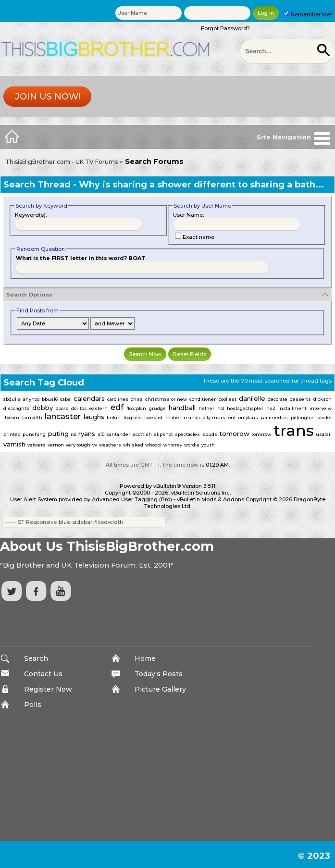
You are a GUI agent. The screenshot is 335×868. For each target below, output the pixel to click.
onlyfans (248, 417)
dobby (43, 408)
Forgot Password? (225, 28)
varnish (14, 444)
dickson (323, 399)
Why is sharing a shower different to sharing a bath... (201, 185)
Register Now (48, 689)
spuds (210, 434)
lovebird (153, 417)
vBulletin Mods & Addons (211, 499)
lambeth (32, 417)
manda (192, 417)
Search (36, 658)
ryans (87, 434)
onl (232, 417)
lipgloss (133, 417)
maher (173, 417)
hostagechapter (245, 408)
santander (118, 434)
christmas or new (166, 399)
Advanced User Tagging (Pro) (132, 499)
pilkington (303, 417)
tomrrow (261, 434)
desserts (300, 399)
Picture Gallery (160, 689)
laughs (94, 417)
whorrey (173, 445)
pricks (324, 417)
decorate (278, 399)
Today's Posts (159, 674)
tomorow (234, 434)
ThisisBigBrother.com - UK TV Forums (62, 162)
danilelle (252, 398)
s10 (101, 434)
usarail (324, 434)
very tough (78, 445)
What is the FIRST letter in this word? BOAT (81, 258)
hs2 (271, 408)
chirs (137, 399)
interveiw (321, 408)
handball (182, 408)
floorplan (136, 408)
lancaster (63, 416)
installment (292, 408)
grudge (157, 408)
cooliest (228, 399)
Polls (33, 705)
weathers (110, 445)
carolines (118, 399)
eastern (99, 408)
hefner (206, 408)
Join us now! (48, 97)
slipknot (163, 434)
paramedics (274, 417)
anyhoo (31, 399)
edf (117, 407)
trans (294, 430)
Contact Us (43, 674)
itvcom (11, 417)
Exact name (195, 237)
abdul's (12, 399)
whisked (133, 445)
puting (58, 434)
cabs (65, 399)
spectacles (187, 434)
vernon (56, 445)
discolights (16, 408)
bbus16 (50, 399)
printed (12, 434)
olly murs (214, 417)
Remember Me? (308, 14)
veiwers (37, 445)
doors (62, 408)
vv (95, 445)
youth (208, 445)
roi (74, 434)
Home (145, 658)
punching (34, 434)
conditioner (203, 399)
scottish (142, 434)
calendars (89, 398)
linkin (114, 417)
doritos (79, 408)
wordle (192, 445)
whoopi (153, 445)
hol (221, 408)
